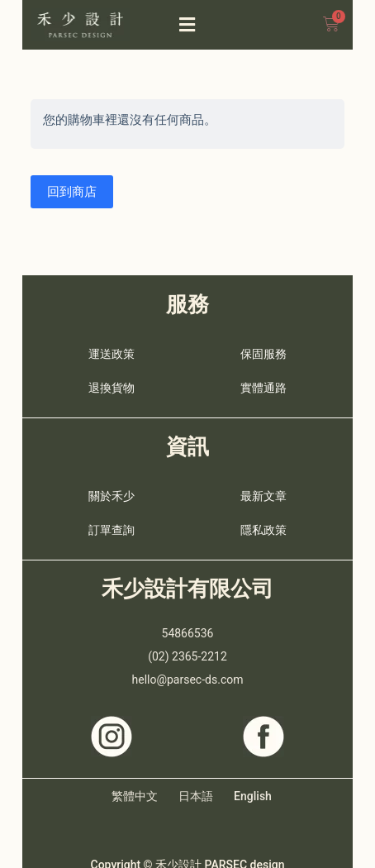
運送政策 (112, 354)
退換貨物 (112, 388)
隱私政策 (263, 530)
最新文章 (263, 496)
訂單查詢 (112, 530)
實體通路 (263, 388)
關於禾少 (112, 496)
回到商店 (72, 192)
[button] (187, 25)
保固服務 (263, 354)
